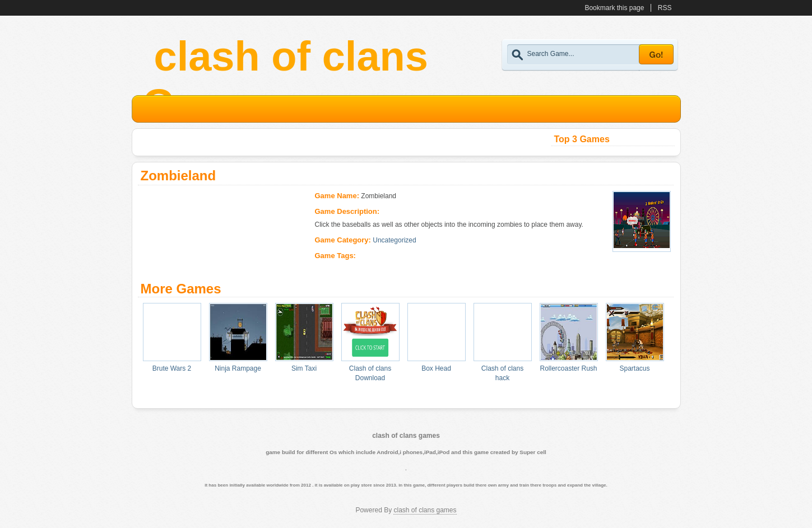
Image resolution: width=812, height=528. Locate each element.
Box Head (436, 368)
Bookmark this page (614, 8)
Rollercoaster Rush (568, 368)
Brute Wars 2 (172, 368)
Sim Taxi (304, 368)
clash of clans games (425, 510)
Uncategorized (394, 240)
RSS (665, 8)
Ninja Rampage (238, 368)
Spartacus (634, 368)
